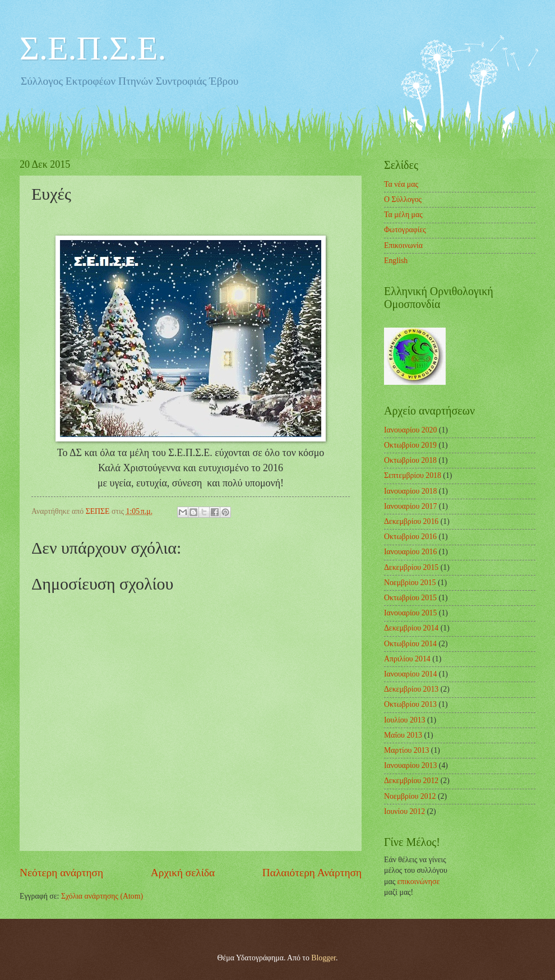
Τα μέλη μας (403, 215)
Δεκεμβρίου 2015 (411, 567)
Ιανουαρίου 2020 (410, 430)
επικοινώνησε (419, 882)
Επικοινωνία (403, 245)
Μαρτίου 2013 (406, 750)
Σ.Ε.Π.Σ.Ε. (93, 48)
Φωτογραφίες (405, 230)
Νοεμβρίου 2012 (410, 796)
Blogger (323, 958)
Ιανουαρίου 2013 (410, 765)
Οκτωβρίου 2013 (410, 704)
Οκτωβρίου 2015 (410, 598)
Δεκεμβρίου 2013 (411, 689)
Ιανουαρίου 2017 (410, 506)
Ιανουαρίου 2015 (410, 613)
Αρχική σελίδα (183, 873)
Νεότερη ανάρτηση (61, 873)
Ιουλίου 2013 (405, 720)
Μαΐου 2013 (403, 735)
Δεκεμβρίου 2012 (411, 781)
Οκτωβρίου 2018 (410, 460)
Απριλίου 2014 (407, 659)
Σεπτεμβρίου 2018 (413, 475)
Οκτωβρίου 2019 (410, 445)
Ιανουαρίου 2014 (410, 674)
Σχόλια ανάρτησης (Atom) (102, 896)
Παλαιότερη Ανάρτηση (312, 873)
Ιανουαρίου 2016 (410, 552)
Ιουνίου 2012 (404, 811)
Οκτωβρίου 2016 (410, 537)
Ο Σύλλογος (403, 199)
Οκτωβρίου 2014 (410, 644)
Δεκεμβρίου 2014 (411, 628)
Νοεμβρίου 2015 (410, 583)
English (396, 261)
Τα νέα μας (401, 184)
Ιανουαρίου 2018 (410, 491)
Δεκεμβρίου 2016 (411, 521)
